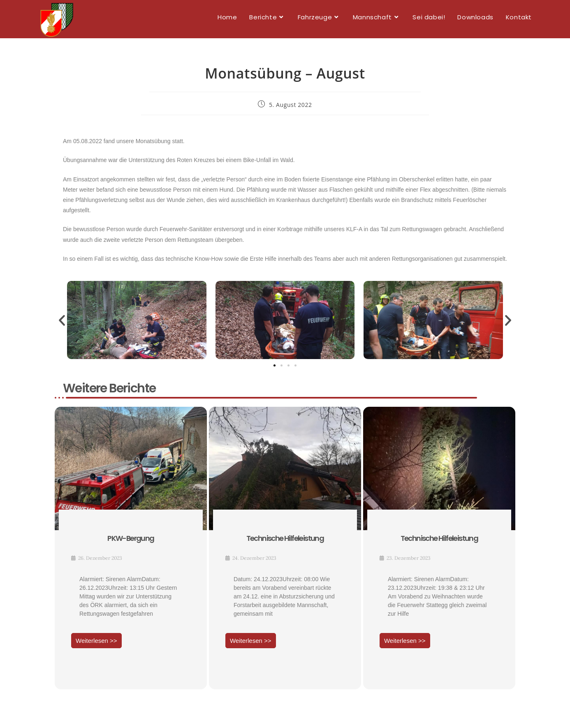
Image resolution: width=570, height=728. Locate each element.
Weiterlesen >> (96, 644)
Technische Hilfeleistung (285, 542)
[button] (62, 323)
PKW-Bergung (131, 542)
